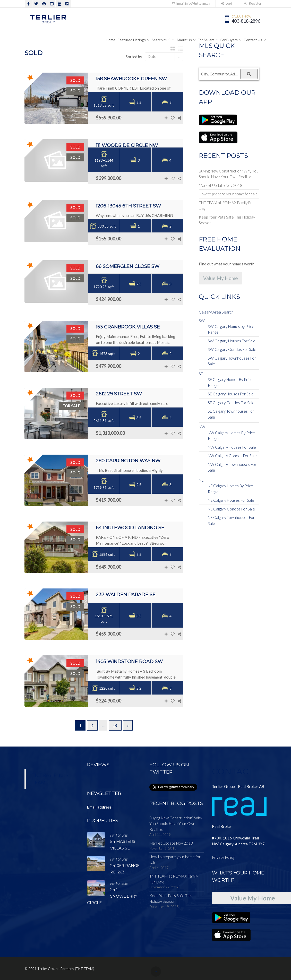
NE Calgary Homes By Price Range (230, 489)
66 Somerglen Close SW (128, 266)
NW (202, 427)
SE (201, 374)
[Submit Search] (249, 74)
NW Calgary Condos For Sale (232, 456)
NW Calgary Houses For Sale (232, 447)
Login (227, 3)
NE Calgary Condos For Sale (231, 509)
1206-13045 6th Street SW (128, 206)
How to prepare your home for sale (228, 194)
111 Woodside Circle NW (127, 145)
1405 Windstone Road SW (129, 662)
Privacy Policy (223, 857)
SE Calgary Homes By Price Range (230, 382)
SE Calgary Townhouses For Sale (231, 414)
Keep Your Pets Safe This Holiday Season (227, 220)
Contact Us (253, 40)
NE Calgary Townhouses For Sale (231, 520)
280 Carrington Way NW (128, 461)
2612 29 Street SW (119, 394)
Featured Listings (132, 40)
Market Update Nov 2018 (221, 185)
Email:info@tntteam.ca (191, 3)
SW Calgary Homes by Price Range (231, 329)
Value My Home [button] (221, 278)
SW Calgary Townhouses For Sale (232, 361)
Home (111, 40)
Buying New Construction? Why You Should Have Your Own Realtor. (229, 174)
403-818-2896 (246, 21)
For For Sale (119, 835)
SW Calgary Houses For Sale (232, 341)
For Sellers (206, 40)
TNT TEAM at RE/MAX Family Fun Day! (227, 206)
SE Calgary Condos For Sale (231, 403)
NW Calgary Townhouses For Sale (232, 467)
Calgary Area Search (216, 312)
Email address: (100, 807)
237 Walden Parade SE (126, 595)
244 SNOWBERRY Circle (112, 896)
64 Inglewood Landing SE (130, 528)
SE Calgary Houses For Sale (231, 394)
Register (253, 3)
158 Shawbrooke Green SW (131, 79)
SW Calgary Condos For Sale (232, 349)
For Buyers (229, 40)
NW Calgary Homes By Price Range (231, 436)
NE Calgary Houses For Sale (231, 500)
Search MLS (161, 40)
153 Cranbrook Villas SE (128, 327)
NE (201, 480)
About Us (184, 40)
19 (115, 726)
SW (202, 320)
